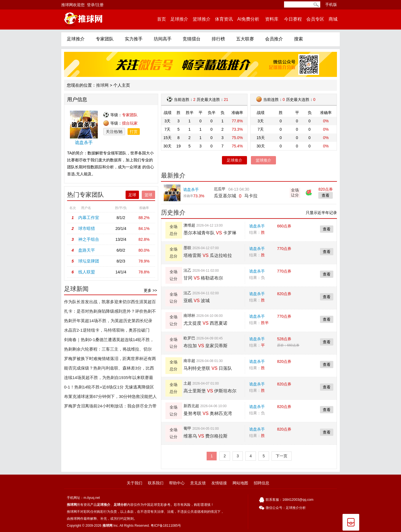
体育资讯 (224, 19)
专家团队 (105, 39)
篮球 (148, 195)
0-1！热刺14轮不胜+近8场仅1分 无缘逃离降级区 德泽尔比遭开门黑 (109, 388)
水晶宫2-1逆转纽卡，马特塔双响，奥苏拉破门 (107, 330)
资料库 (272, 19)
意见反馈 (198, 483)
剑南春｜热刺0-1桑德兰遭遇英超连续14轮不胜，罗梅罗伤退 (109, 341)
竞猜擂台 (192, 39)
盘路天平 (87, 250)
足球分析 (120, 505)
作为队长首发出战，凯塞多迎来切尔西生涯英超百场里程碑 (110, 303)
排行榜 (218, 39)
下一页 (282, 456)
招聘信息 (261, 483)
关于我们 (135, 483)
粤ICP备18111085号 (166, 526)
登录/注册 (95, 5)
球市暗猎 (87, 228)
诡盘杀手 (257, 226)
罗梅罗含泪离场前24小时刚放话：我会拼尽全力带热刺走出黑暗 (110, 407)
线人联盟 (87, 272)
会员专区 (315, 19)
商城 (333, 19)
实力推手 (134, 39)
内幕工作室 (89, 218)
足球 (132, 195)
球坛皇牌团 (89, 261)
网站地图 (240, 483)
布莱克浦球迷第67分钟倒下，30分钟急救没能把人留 (110, 398)
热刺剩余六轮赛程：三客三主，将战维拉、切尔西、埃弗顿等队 (108, 350)
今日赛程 (293, 19)
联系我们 (156, 483)
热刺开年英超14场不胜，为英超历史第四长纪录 (108, 321)
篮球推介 (202, 19)
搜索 (299, 39)
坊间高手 (163, 39)
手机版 (331, 4)
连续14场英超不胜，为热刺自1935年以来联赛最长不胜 (109, 379)
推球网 (102, 85)
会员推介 (274, 39)
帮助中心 (177, 483)
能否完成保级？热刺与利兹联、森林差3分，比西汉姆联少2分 (109, 369)
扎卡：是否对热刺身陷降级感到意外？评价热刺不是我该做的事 (110, 312)
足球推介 (179, 19)
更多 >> (150, 290)
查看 (327, 229)
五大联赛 (245, 39)
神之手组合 (89, 239)
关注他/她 (114, 132)
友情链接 (219, 483)
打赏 (134, 132)
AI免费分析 (248, 19)
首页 (162, 19)
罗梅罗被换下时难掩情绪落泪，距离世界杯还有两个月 (110, 360)
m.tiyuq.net (92, 498)
